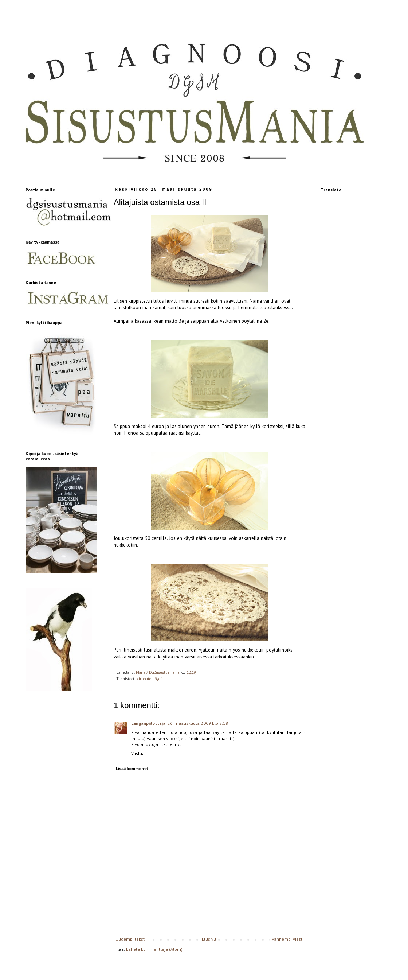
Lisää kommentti (133, 768)
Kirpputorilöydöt (150, 679)
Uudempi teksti (131, 939)
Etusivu (209, 939)
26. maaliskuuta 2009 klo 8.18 (198, 723)
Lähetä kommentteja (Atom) (154, 949)
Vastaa (138, 753)
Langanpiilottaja (148, 723)
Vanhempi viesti (288, 939)
